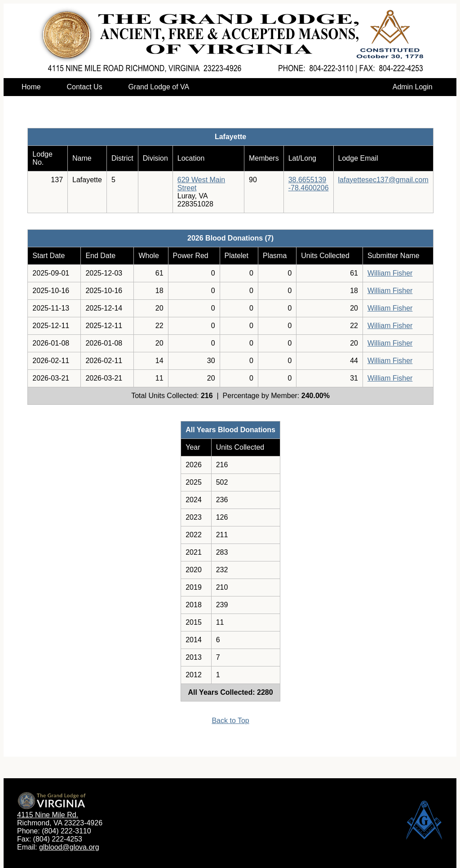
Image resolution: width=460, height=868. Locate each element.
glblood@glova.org (69, 847)
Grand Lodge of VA (158, 87)
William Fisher (390, 273)
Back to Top (230, 721)
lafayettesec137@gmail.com (383, 180)
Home (31, 87)
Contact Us (84, 87)
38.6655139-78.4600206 (309, 184)
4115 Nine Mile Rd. (48, 815)
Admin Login (413, 87)
